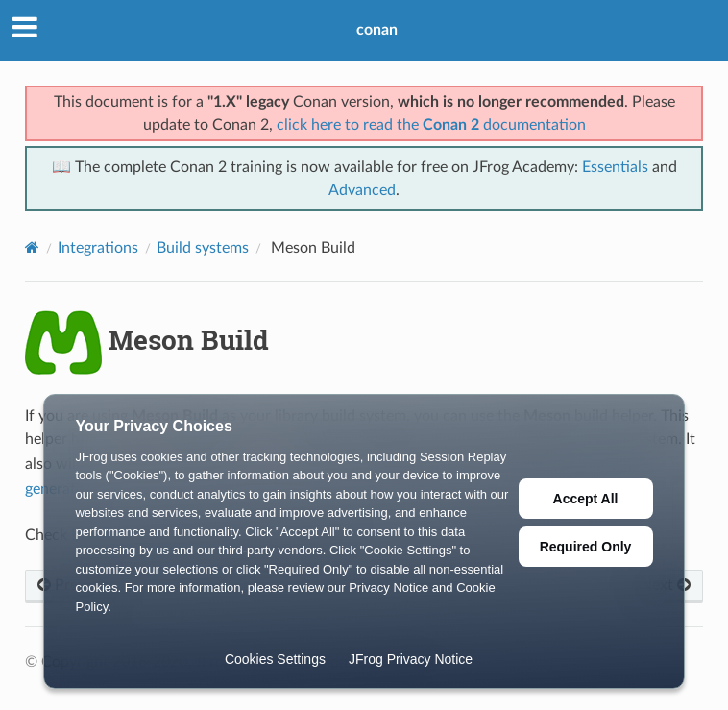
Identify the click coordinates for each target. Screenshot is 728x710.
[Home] (32, 247)
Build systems (203, 248)
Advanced (362, 190)
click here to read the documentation (431, 125)
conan (377, 30)
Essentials (615, 167)
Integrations (98, 248)
